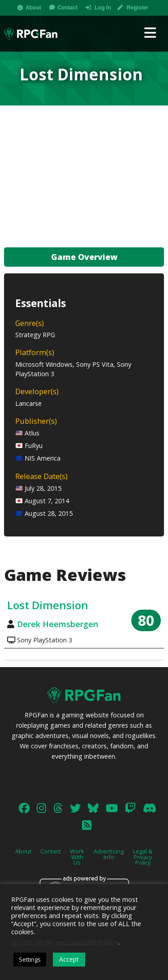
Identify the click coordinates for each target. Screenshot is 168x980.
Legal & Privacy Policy (143, 857)
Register (138, 8)
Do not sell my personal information (65, 942)
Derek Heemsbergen (58, 624)
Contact (67, 8)
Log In (103, 8)
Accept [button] (69, 959)
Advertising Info (109, 854)
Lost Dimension (48, 605)
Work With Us (77, 857)
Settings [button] (30, 959)
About (33, 8)
